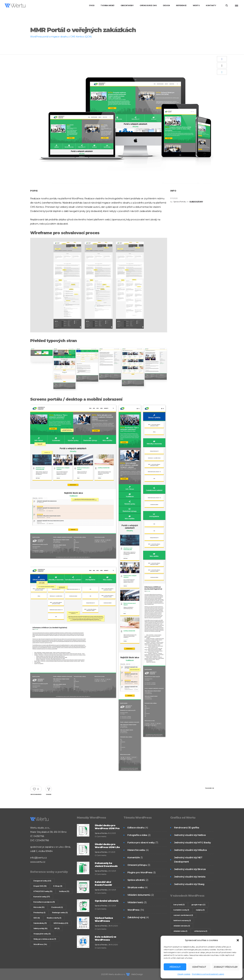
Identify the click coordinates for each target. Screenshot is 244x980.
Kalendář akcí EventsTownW (103, 883)
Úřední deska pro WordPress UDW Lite (107, 846)
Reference (181, 5)
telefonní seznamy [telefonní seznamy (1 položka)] (182, 920)
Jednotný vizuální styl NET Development (188, 860)
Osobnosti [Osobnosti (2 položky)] (57, 907)
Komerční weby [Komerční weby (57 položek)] (42, 897)
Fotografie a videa (137, 835)
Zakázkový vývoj (136, 917)
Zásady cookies (184, 974)
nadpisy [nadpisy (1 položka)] (200, 910)
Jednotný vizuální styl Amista (190, 877)
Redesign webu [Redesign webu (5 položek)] (60, 913)
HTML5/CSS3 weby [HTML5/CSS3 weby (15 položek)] (43, 891)
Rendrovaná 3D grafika (187, 828)
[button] (238, 940)
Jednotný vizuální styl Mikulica (190, 850)
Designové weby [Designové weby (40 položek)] (42, 881)
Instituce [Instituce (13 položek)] (64, 891)
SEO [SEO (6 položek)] (37, 918)
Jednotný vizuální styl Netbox (190, 835)
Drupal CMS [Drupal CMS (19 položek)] (40, 886)
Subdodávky (196, 202)
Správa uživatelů (136, 880)
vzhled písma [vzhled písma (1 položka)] (201, 931)
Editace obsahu (136, 828)
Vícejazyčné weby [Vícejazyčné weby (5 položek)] (42, 934)
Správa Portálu (180, 202)
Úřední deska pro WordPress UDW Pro (107, 827)
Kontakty (211, 5)
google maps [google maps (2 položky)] (198, 905)
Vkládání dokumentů (139, 895)
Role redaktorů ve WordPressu (106, 938)
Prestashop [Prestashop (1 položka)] (39, 913)
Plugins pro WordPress (140, 872)
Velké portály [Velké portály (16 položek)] (40, 928)
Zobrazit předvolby (224, 967)
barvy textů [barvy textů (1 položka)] (179, 905)
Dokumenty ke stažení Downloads (106, 865)
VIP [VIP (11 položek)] (57, 928)
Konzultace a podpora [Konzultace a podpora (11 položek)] (44, 902)
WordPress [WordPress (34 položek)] (40, 944)
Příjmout (174, 967)
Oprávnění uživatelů (107, 901)
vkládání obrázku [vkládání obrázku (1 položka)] (182, 926)
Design (166, 5)
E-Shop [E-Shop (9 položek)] (58, 886)
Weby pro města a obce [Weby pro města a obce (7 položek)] (45, 939)
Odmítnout (197, 967)
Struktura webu (136, 887)
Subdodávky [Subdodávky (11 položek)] (40, 923)
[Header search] (227, 6)
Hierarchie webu (136, 850)
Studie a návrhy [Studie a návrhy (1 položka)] (54, 918)
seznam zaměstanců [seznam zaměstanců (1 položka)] (183, 915)
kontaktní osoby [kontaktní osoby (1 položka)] (181, 910)
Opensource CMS (148, 5)
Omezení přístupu (137, 865)
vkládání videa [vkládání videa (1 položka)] (180, 931)
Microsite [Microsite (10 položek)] (39, 907)
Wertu (196, 5)
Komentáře (134, 858)
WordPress (134, 910)
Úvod (92, 5)
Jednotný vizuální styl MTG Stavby (192, 843)
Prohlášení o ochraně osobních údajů (208, 974)
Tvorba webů (107, 5)
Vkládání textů (135, 902)
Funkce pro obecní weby (141, 843)
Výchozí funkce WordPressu (104, 919)
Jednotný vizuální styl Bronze (190, 869)
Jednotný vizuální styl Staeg (189, 884)
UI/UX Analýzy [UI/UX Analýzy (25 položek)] (61, 923)
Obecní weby (127, 5)
